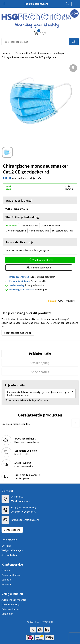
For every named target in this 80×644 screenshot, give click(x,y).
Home (5, 53)
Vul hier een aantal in (17, 209)
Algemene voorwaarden (14, 600)
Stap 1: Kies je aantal (19, 200)
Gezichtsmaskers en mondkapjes (48, 53)
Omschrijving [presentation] (40, 363)
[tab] (40, 353)
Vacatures (7, 584)
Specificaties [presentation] (40, 372)
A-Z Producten (9, 555)
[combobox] (35, 42)
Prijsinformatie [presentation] (40, 353)
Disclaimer (7, 614)
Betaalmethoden (11, 575)
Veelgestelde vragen (12, 550)
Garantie (6, 580)
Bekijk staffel (35, 178)
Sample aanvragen (41, 268)
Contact (6, 570)
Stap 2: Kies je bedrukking (22, 217)
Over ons (6, 546)
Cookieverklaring (11, 604)
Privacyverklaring (11, 609)
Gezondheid (22, 53)
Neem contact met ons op (18, 333)
